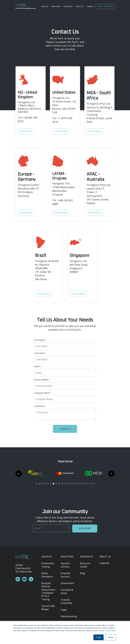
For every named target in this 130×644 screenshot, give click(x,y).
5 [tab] (48, 484)
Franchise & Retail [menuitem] (67, 591)
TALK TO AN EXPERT (105, 6)
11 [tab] (65, 484)
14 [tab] (74, 484)
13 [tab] (71, 484)
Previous (19, 474)
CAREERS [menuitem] (90, 6)
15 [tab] (76, 484)
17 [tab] (82, 484)
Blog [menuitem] (83, 573)
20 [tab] (91, 484)
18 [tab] (85, 484)
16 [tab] (79, 484)
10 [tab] (62, 484)
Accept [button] (99, 637)
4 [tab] (45, 484)
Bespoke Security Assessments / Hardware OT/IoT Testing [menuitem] (48, 591)
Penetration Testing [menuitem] (48, 565)
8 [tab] (56, 484)
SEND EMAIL (26, 131)
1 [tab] (36, 484)
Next (111, 474)
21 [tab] (94, 484)
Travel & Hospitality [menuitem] (67, 601)
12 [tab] (68, 484)
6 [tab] (51, 484)
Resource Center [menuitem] (85, 565)
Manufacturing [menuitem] (68, 616)
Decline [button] (111, 637)
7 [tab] (54, 484)
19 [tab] (88, 484)
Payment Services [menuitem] (65, 565)
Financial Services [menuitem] (65, 575)
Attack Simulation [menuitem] (47, 575)
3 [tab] (42, 484)
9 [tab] (59, 484)
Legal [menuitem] (64, 610)
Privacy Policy (110, 631)
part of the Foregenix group (23, 8)
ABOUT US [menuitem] (105, 557)
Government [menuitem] (67, 583)
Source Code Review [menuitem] (48, 608)
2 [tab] (39, 484)
